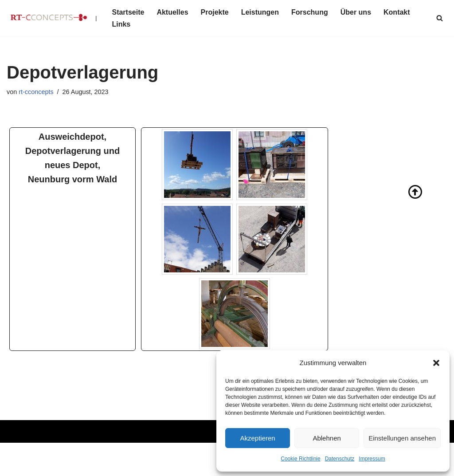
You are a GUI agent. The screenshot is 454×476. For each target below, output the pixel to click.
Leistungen (260, 12)
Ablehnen (327, 438)
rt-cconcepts (36, 92)
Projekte (215, 12)
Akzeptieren (257, 438)
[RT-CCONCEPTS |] (52, 18)
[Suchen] (440, 18)
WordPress (24, 465)
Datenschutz (340, 459)
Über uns (356, 12)
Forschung (310, 12)
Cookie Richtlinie (300, 459)
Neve (15, 454)
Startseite (128, 12)
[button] (436, 363)
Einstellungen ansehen (402, 438)
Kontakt (397, 12)
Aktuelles (172, 12)
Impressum (372, 459)
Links (121, 24)
